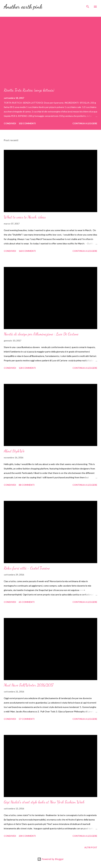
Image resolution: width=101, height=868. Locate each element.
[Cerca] (88, 6)
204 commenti (27, 836)
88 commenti (27, 485)
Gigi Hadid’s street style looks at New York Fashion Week (44, 802)
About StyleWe (14, 451)
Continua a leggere (85, 123)
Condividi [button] (10, 123)
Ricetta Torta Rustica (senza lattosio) (29, 90)
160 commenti (27, 251)
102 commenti (27, 123)
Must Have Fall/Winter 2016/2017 (29, 685)
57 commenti (27, 719)
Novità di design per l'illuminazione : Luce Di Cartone (41, 334)
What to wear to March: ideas (25, 217)
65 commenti (27, 602)
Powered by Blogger (50, 859)
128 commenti (27, 368)
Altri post (91, 847)
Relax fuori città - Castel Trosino (27, 568)
